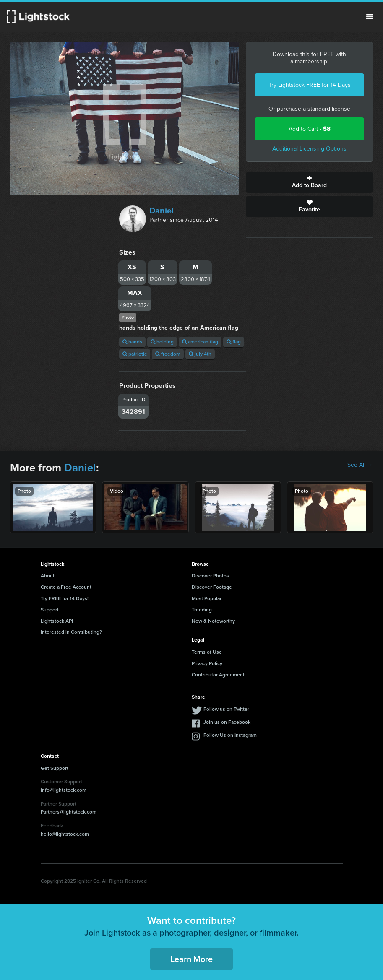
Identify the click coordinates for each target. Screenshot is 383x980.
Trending (202, 610)
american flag (200, 342)
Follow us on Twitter (226, 709)
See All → (360, 465)
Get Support (55, 768)
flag (234, 342)
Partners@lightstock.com (69, 812)
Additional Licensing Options (309, 149)
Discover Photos (210, 576)
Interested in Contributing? (71, 632)
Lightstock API (57, 621)
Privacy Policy (207, 663)
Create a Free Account (66, 587)
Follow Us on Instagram (230, 735)
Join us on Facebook (227, 722)
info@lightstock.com (64, 790)
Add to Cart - (310, 129)
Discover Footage (212, 587)
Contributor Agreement (218, 675)
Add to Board (309, 182)
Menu (370, 17)
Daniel (162, 211)
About (48, 576)
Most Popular (207, 598)
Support (50, 610)
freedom (168, 354)
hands (132, 342)
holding (162, 342)
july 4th (200, 354)
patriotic (135, 354)
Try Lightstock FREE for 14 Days (310, 85)
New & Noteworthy (213, 621)
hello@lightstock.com (65, 834)
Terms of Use (207, 652)
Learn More (191, 959)
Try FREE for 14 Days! (65, 598)
